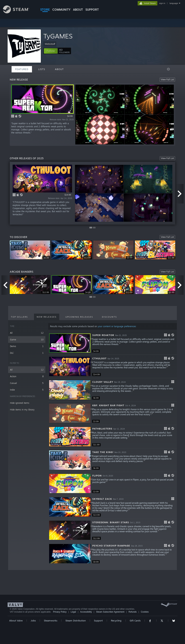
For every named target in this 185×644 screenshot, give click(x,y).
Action (27, 376)
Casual (27, 383)
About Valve (16, 621)
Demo (27, 346)
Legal (73, 612)
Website (50, 44)
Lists (42, 69)
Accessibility (86, 612)
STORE (45, 10)
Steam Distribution (76, 621)
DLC (27, 353)
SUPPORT (92, 10)
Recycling (116, 621)
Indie (27, 390)
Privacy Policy (60, 612)
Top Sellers (19, 317)
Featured (22, 69)
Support (98, 621)
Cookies (145, 612)
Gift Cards (135, 621)
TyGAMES (58, 36)
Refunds (133, 612)
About (78, 10)
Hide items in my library (22, 410)
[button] (51, 51)
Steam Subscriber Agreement (110, 612)
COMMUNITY (61, 10)
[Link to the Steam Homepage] (19, 12)
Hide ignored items (20, 403)
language (174, 3)
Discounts (109, 317)
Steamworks (51, 621)
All (27, 333)
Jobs (33, 621)
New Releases (47, 317)
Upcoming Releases (79, 317)
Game (27, 340)
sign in (162, 3)
